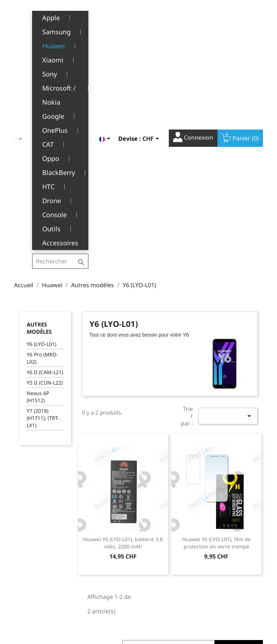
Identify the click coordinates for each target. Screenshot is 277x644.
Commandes (159, 544)
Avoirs (151, 555)
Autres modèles (39, 144)
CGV (89, 537)
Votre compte (168, 515)
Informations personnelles (160, 530)
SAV (89, 559)
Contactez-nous (103, 592)
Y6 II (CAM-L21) (45, 188)
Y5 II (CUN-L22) (45, 198)
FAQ (89, 570)
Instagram (255, 484)
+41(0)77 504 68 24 (39, 579)
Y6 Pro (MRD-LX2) (42, 174)
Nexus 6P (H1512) (38, 212)
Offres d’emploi (103, 581)
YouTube (239, 484)
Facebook (223, 484)
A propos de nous (106, 548)
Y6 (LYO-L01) (41, 160)
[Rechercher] (61, 16)
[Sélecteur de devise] (152, 17)
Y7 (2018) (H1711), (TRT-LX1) (43, 234)
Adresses (155, 567)
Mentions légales (105, 526)
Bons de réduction (166, 578)
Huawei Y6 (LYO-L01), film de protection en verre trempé (216, 358)
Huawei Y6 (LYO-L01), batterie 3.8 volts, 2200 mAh (123, 358)
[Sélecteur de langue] (106, 17)
